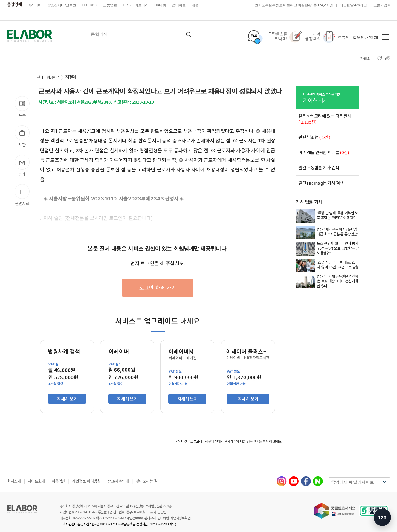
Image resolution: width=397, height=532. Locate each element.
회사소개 (14, 481)
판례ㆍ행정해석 (48, 77)
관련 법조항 (314, 137)
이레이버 (34, 5)
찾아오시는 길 (146, 481)
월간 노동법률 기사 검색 (319, 168)
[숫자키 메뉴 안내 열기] (382, 517)
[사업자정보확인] (180, 518)
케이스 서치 (331, 98)
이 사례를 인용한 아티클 (324, 152)
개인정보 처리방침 (86, 481)
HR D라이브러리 (136, 5)
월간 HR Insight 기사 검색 (321, 183)
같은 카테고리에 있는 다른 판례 (325, 119)
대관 (195, 5)
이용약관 (59, 481)
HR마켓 (160, 5)
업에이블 (179, 5)
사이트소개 (36, 481)
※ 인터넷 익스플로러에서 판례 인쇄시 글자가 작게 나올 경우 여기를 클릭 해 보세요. (229, 441)
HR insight (90, 5)
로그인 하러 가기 (158, 288)
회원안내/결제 (365, 37)
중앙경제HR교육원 (62, 5)
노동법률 (110, 5)
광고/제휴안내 (118, 481)
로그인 (344, 37)
